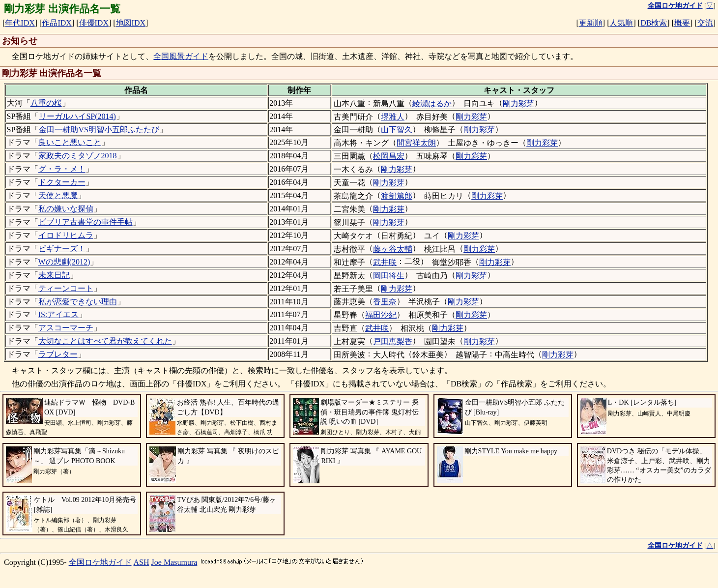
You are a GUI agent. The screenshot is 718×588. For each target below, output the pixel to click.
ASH (142, 562)
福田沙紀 (381, 315)
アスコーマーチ (66, 328)
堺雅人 (393, 117)
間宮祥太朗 (416, 143)
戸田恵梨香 (393, 341)
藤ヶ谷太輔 (393, 249)
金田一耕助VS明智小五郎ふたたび (99, 130)
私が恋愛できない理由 (78, 302)
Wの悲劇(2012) (64, 262)
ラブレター (58, 354)
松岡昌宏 (389, 156)
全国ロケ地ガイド (100, 562)
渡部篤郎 (397, 196)
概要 (682, 23)
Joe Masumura (174, 562)
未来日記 (54, 275)
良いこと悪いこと (70, 142)
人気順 (621, 23)
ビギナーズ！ (62, 249)
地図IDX (131, 23)
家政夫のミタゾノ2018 (78, 156)
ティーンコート (66, 288)
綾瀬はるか (432, 103)
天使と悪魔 (58, 195)
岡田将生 (389, 276)
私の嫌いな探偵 (66, 209)
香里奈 (385, 302)
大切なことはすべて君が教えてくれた (105, 341)
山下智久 (397, 130)
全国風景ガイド (181, 56)
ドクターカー (62, 182)
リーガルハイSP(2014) (77, 116)
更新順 (591, 23)
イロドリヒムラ (66, 235)
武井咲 (385, 262)
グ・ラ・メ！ (62, 169)
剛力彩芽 (518, 103)
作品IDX (57, 23)
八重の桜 (46, 103)
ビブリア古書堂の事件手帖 (86, 222)
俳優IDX (94, 23)
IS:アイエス (59, 314)
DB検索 (654, 23)
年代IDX (20, 23)
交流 (705, 23)
